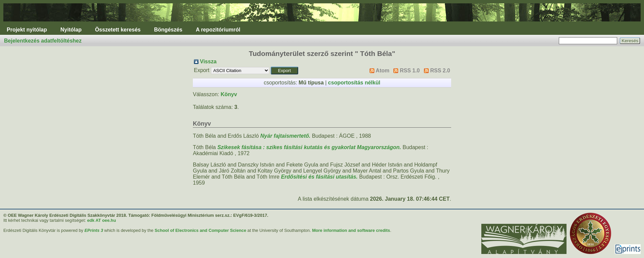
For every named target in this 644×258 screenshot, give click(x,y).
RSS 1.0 (410, 71)
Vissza (208, 61)
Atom (383, 71)
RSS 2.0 (440, 71)
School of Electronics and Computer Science (200, 230)
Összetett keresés (118, 30)
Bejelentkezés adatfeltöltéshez (43, 41)
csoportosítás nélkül (354, 83)
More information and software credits (351, 230)
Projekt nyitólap (27, 30)
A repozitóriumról (218, 30)
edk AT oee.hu (102, 220)
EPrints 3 (94, 230)
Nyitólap (71, 30)
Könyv (229, 94)
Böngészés (168, 30)
